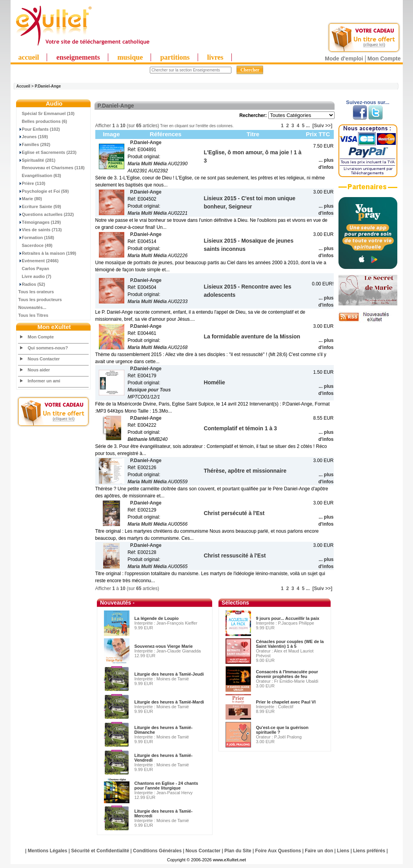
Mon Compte (384, 58)
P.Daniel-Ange (48, 86)
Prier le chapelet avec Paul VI (286, 702)
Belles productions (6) (43, 121)
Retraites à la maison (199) (47, 253)
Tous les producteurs (40, 300)
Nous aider (39, 370)
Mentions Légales (48, 851)
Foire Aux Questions (278, 851)
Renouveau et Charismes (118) (52, 168)
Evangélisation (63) (40, 175)
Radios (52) (32, 284)
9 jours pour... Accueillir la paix (288, 618)
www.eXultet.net (230, 860)
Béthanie (137, 439)
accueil (29, 57)
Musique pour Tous (149, 390)
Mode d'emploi (344, 58)
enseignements (78, 57)
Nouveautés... (33, 307)
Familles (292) (35, 144)
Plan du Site (238, 851)
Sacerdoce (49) (35, 245)
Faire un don (319, 851)
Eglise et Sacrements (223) (47, 152)
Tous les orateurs (36, 292)
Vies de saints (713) (40, 230)
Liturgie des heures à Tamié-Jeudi (169, 674)
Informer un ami (44, 381)
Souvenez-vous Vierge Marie (164, 646)
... (308, 126)
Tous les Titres (34, 315)
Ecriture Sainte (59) (40, 206)
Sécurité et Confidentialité (100, 851)
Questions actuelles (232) (46, 214)
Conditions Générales (157, 851)
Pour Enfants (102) (39, 129)
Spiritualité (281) (37, 160)
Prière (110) (32, 183)
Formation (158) (36, 238)
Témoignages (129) (40, 222)
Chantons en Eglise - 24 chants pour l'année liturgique (166, 786)
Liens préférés (369, 851)
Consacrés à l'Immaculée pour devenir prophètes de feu (287, 674)
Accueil (24, 86)
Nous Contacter (44, 359)
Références (166, 134)
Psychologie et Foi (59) (44, 191)
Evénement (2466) (39, 261)
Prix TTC (318, 134)
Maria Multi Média (147, 164)
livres (215, 57)
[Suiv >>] (322, 126)
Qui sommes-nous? (48, 348)
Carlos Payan (34, 269)
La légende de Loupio (157, 618)
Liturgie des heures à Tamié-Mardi (169, 702)
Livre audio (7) (35, 276)
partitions (175, 57)
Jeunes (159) (33, 137)
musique (130, 57)
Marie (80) (30, 199)
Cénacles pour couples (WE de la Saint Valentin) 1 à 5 (290, 644)
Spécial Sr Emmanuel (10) (47, 113)
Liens (343, 851)
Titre (253, 134)
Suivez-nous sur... (368, 102)
